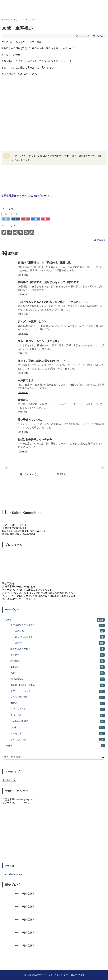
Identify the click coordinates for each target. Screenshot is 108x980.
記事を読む (23, 275)
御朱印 (58, 703)
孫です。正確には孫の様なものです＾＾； (43, 361)
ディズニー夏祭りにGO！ (33, 322)
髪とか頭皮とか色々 (58, 649)
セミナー (58, 655)
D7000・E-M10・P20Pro (58, 685)
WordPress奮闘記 (58, 722)
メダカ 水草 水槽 (58, 697)
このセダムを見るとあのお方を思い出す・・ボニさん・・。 (53, 302)
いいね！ (100, 36)
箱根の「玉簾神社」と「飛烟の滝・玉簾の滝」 (46, 263)
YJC (58, 673)
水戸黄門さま (26, 380)
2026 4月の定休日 (24, 907)
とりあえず (58, 734)
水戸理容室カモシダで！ (58, 625)
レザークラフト (58, 709)
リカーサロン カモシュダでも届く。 (40, 341)
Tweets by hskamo (12, 874)
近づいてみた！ (58, 715)
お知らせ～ (60, 631)
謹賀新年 (23, 400)
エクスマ (58, 667)
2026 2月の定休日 (24, 920)
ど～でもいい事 (58, 740)
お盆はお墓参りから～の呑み (35, 439)
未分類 (55, 746)
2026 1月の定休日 (24, 946)
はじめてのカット (60, 637)
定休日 (60, 643)
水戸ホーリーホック (58, 691)
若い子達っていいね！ (31, 420)
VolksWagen (58, 679)
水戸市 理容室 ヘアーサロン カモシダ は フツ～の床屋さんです (57, 975)
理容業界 (58, 661)
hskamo (101, 240)
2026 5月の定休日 (24, 894)
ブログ (55, 620)
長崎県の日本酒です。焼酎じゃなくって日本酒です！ (50, 282)
